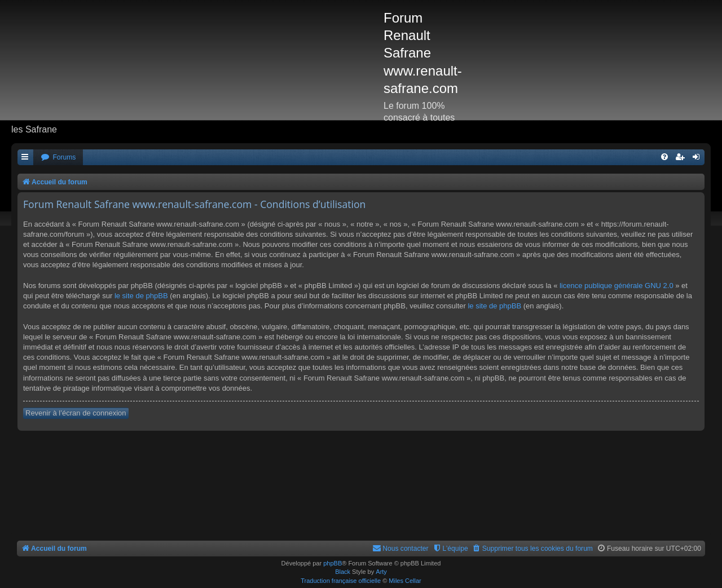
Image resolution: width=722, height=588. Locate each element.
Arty (381, 572)
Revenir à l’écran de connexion (76, 413)
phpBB (333, 563)
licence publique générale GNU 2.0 (617, 286)
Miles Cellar (405, 581)
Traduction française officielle (341, 581)
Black (343, 572)
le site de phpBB (141, 296)
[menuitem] (58, 158)
